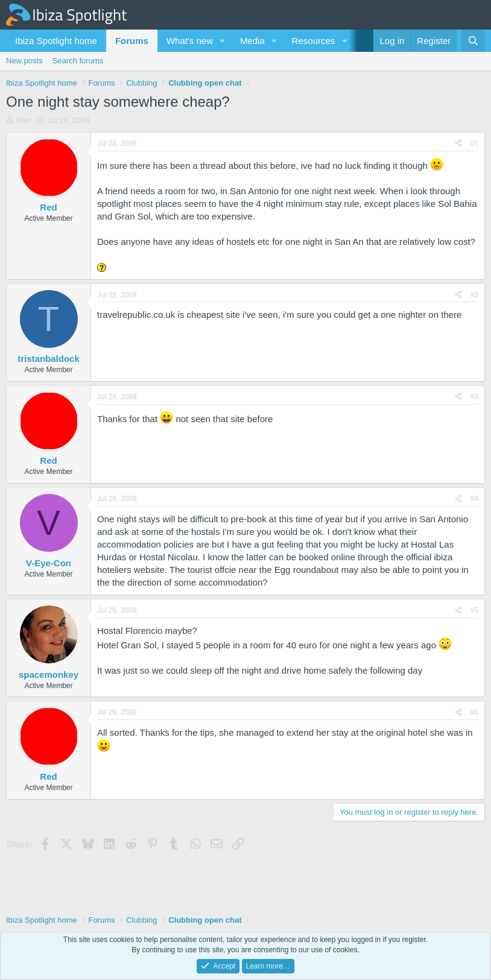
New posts (24, 61)
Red (24, 120)
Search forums (78, 61)
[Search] (473, 41)
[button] (223, 41)
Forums (132, 41)
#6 (474, 712)
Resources (314, 41)
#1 (474, 144)
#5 (474, 610)
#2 (474, 295)
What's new (190, 41)
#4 (474, 499)
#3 (474, 397)
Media (252, 41)
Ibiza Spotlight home (56, 41)
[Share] (458, 144)
